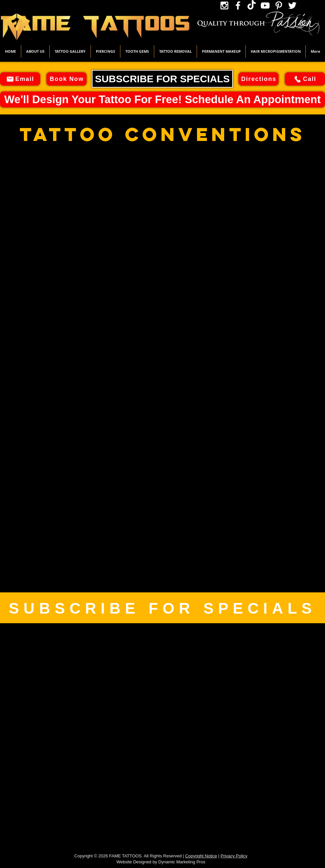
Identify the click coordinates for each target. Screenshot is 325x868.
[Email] (20, 79)
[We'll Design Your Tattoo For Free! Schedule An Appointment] (162, 100)
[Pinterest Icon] (279, 5)
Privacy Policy (234, 856)
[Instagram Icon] (224, 5)
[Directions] (259, 79)
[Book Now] (66, 79)
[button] (70, 51)
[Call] (305, 79)
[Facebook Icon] (238, 5)
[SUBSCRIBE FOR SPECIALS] (162, 79)
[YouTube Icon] (265, 5)
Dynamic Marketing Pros (182, 862)
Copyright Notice (201, 856)
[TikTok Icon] (252, 5)
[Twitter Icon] (292, 5)
